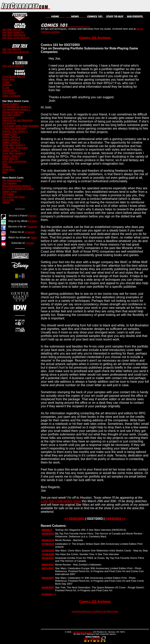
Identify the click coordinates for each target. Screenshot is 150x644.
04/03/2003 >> (115, 519)
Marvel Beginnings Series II (17, 186)
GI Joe (6, 88)
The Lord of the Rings (13, 197)
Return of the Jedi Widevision (18, 120)
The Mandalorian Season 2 (16, 107)
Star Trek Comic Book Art (16, 52)
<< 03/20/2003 (74, 519)
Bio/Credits (113, 611)
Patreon (32, 216)
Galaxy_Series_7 (11, 139)
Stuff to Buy (102, 611)
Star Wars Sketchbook (14, 35)
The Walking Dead (12, 180)
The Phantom (9, 93)
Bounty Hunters (10, 104)
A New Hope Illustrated (14, 129)
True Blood (8, 90)
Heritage (7, 167)
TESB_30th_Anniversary (15, 148)
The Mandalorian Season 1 (16, 109)
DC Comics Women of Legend (18, 189)
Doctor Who (8, 79)
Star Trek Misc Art (12, 49)
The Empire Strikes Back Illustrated (20, 126)
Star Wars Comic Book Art (16, 38)
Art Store (33, 221)
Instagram (30, 232)
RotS (5, 164)
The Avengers (9, 183)
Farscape (7, 85)
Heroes (6, 202)
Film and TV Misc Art (13, 66)
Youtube (30, 243)
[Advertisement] (104, 6)
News (81, 611)
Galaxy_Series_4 (11, 156)
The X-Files (8, 200)
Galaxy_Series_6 (11, 142)
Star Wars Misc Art (12, 29)
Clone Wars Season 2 (14, 145)
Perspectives (9, 123)
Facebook (32, 227)
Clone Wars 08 (10, 159)
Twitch (34, 238)
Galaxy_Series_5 (11, 150)
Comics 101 (90, 611)
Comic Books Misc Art (14, 77)
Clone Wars (8, 170)
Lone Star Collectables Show (61, 501)
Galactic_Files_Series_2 (15, 131)
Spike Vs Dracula (11, 96)
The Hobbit (8, 194)
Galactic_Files (10, 134)
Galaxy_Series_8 (11, 137)
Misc (5, 172)
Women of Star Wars (13, 112)
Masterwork (8, 118)
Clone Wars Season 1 (14, 153)
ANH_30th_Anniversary (14, 161)
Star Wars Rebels (12, 115)
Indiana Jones (10, 191)
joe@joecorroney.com (82, 632)
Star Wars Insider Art (13, 32)
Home (74, 611)
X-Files (6, 82)
